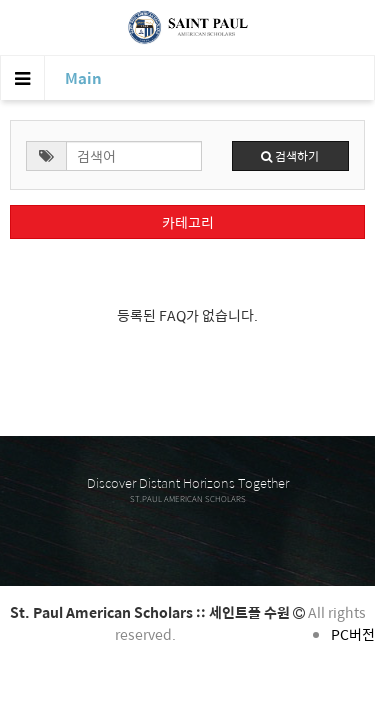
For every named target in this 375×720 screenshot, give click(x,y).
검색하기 (290, 156)
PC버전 (353, 634)
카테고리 (188, 222)
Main (83, 77)
